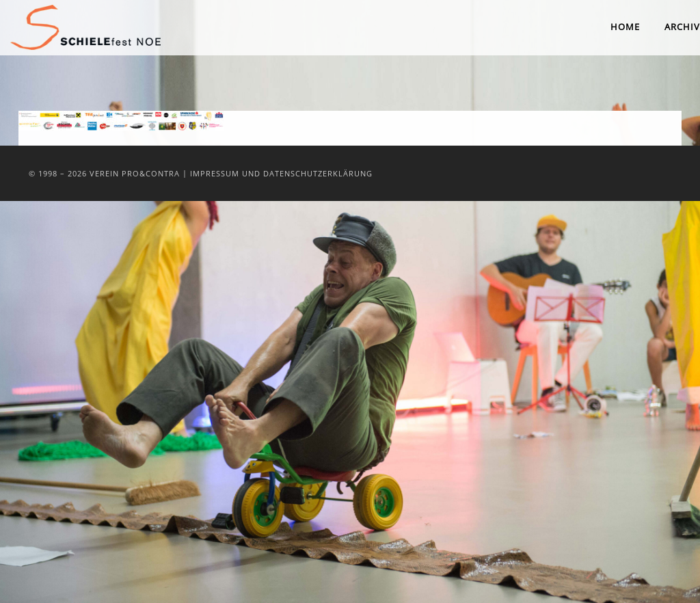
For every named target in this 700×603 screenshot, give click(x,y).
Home (625, 27)
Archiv (682, 27)
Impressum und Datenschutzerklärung (281, 173)
